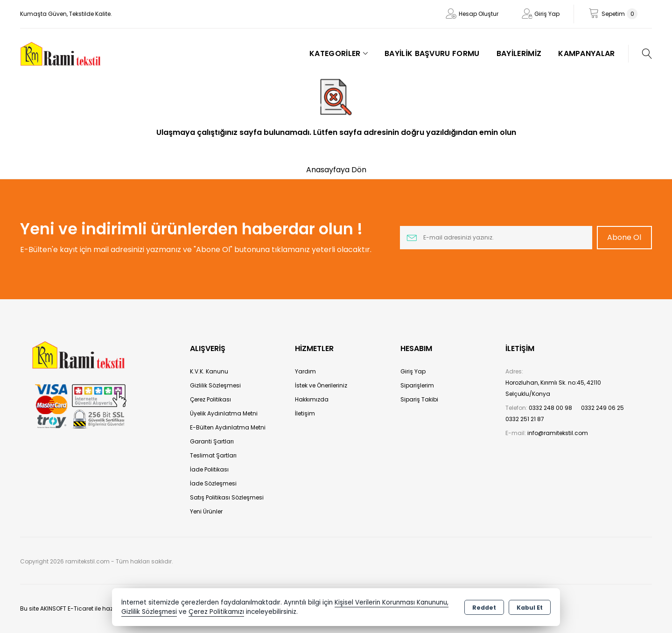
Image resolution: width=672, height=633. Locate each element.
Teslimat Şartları (213, 455)
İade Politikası (209, 469)
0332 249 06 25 (602, 408)
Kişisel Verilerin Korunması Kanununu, (392, 602)
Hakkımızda (312, 399)
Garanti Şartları (212, 441)
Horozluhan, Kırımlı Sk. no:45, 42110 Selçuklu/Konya (553, 388)
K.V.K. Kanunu (209, 371)
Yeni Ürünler (206, 511)
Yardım (305, 371)
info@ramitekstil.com (558, 433)
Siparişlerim (417, 385)
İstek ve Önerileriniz (321, 385)
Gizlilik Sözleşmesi (215, 385)
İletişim (305, 413)
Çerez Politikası (210, 399)
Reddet (484, 608)
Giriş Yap (547, 14)
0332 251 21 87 (525, 419)
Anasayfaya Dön (336, 170)
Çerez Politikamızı (216, 612)
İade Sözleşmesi (213, 483)
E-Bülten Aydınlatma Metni (228, 427)
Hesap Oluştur (479, 14)
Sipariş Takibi (419, 399)
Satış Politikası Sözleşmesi (227, 497)
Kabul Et (530, 608)
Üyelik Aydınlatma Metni (224, 413)
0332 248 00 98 (550, 408)
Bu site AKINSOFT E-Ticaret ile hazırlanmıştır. (81, 608)
